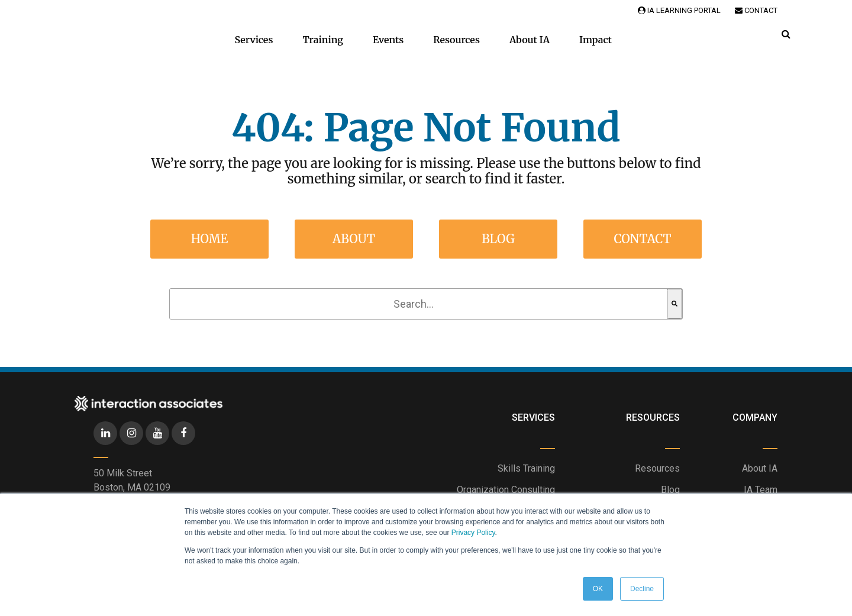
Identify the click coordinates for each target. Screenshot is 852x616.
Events (388, 40)
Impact (596, 40)
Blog (670, 490)
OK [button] (598, 589)
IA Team (761, 490)
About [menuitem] (354, 239)
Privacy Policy (473, 533)
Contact (756, 10)
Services (254, 40)
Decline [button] (642, 589)
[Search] (674, 304)
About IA (530, 40)
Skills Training (526, 468)
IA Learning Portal (679, 10)
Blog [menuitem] (498, 239)
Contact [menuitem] (642, 239)
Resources (456, 40)
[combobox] (418, 304)
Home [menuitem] (210, 239)
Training (323, 40)
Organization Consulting (506, 490)
